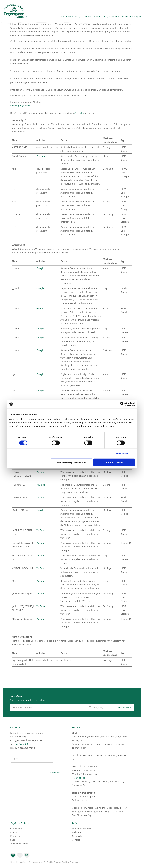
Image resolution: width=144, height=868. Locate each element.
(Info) (101, 708)
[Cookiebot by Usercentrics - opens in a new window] (122, 404)
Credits (50, 862)
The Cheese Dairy (70, 17)
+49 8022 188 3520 (24, 744)
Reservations (78, 778)
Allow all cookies (114, 462)
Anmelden (55, 773)
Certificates (78, 836)
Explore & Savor (131, 17)
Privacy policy (75, 862)
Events (14, 832)
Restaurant (16, 836)
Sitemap (57, 862)
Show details (122, 454)
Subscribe (124, 708)
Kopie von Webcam (82, 829)
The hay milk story (19, 844)
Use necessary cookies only (72, 462)
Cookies (65, 862)
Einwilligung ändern (20, 106)
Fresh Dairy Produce (106, 17)
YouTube (41, 472)
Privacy (97, 708)
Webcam (76, 832)
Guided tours (17, 829)
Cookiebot (80, 113)
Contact (76, 840)
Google (40, 268)
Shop (13, 840)
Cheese (87, 17)
